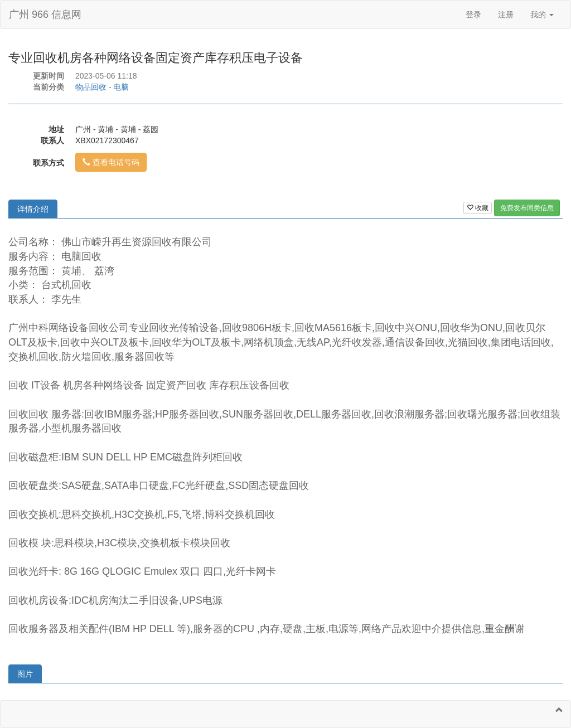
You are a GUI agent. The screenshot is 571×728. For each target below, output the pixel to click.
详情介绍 (33, 209)
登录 (473, 14)
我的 (542, 14)
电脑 (121, 87)
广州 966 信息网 (45, 14)
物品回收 (91, 87)
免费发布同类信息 (527, 208)
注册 (506, 14)
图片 (25, 674)
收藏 (478, 208)
